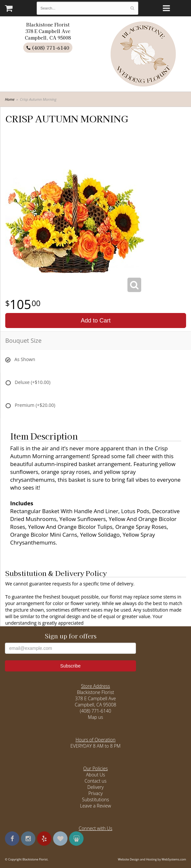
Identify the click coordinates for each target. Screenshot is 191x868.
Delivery (96, 787)
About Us (95, 775)
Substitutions (95, 799)
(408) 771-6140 (48, 48)
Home (10, 99)
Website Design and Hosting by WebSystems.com (152, 859)
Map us (95, 717)
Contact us (95, 781)
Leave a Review (95, 806)
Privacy (96, 793)
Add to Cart (95, 321)
